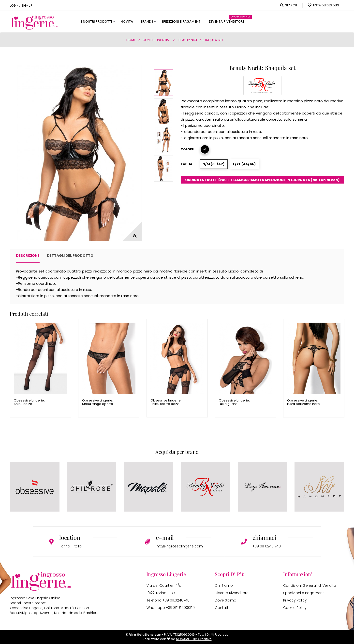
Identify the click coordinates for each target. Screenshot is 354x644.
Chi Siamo (224, 586)
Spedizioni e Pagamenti (304, 593)
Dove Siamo (226, 600)
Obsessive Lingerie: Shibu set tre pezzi (166, 402)
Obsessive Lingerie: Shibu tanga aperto (98, 402)
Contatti (222, 608)
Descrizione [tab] (28, 256)
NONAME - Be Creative (194, 639)
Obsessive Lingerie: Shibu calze (29, 402)
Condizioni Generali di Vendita (310, 586)
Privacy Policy (295, 600)
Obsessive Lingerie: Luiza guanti (234, 402)
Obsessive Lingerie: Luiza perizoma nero (303, 402)
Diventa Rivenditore (232, 593)
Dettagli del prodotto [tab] (70, 256)
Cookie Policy (295, 608)
